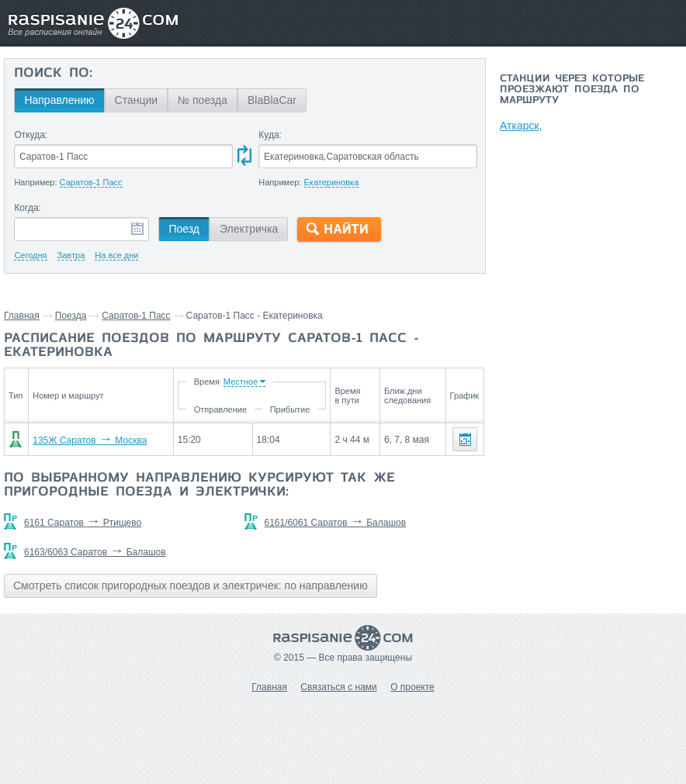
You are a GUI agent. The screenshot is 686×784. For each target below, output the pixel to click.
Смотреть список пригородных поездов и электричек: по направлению (191, 585)
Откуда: (31, 135)
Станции (137, 100)
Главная (22, 316)
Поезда (71, 316)
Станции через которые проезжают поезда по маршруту (572, 90)
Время (206, 382)
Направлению (59, 100)
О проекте (412, 687)
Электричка (249, 229)
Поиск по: (53, 74)
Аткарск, (521, 126)
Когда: (28, 208)
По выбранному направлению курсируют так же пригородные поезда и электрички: (199, 485)
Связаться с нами (338, 687)
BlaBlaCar (272, 100)
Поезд (184, 229)
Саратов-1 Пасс (136, 316)
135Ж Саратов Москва (90, 440)
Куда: (270, 135)
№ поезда (203, 100)
